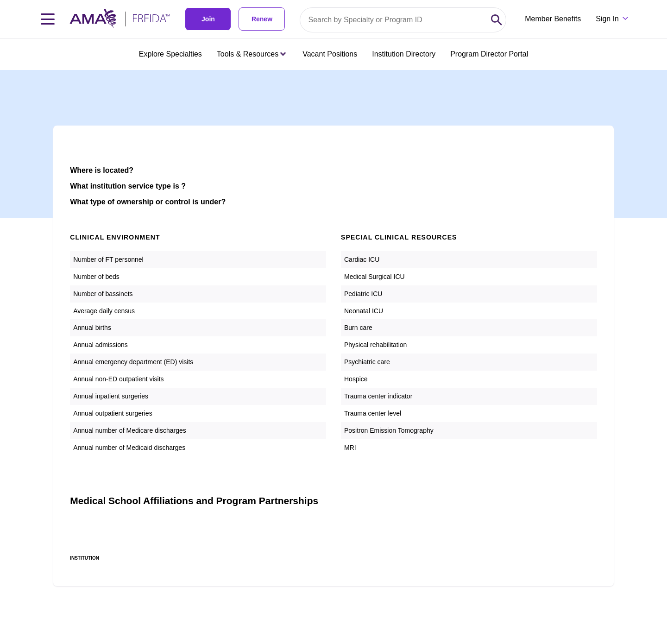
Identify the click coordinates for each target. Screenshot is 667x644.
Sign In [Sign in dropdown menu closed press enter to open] (607, 19)
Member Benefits (553, 19)
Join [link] (208, 19)
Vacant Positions (330, 54)
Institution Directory (404, 54)
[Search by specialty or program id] (394, 20)
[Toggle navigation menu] (48, 19)
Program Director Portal (489, 54)
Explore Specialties (170, 54)
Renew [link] (262, 19)
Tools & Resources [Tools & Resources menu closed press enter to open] (251, 54)
